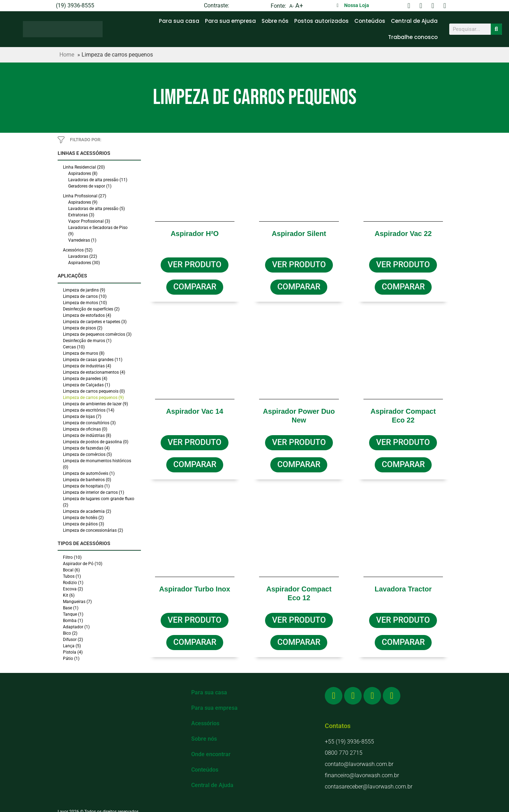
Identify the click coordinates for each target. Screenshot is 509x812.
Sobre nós (275, 21)
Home (67, 55)
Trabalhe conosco (413, 37)
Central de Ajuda (414, 21)
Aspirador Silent (299, 234)
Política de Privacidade (254, 808)
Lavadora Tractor (403, 585)
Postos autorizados (321, 21)
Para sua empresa (230, 21)
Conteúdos (370, 21)
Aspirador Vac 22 (403, 234)
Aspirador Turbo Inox (195, 585)
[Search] (496, 29)
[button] (195, 286)
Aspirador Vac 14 (195, 409)
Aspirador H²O (195, 234)
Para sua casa (179, 21)
